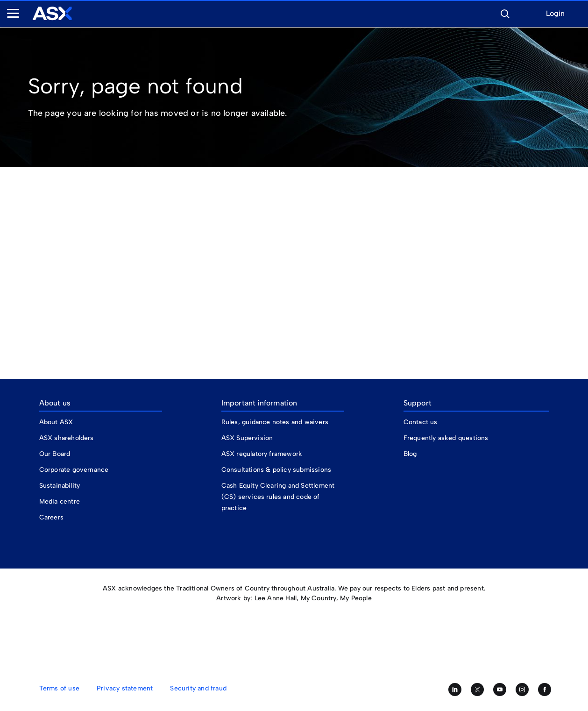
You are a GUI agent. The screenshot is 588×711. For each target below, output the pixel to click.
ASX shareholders (67, 438)
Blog (410, 454)
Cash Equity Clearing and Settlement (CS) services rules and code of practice (278, 497)
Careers (51, 517)
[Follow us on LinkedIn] (455, 690)
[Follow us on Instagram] (522, 690)
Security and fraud (198, 688)
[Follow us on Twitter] (477, 690)
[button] (505, 13)
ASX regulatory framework (262, 454)
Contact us (421, 422)
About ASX (56, 422)
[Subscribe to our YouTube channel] (500, 690)
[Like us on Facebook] (545, 690)
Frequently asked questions (446, 438)
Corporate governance (74, 470)
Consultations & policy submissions (276, 470)
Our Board (55, 454)
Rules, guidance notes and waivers (275, 422)
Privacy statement (125, 688)
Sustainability (60, 486)
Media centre (60, 501)
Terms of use (59, 688)
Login (555, 14)
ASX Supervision (247, 438)
